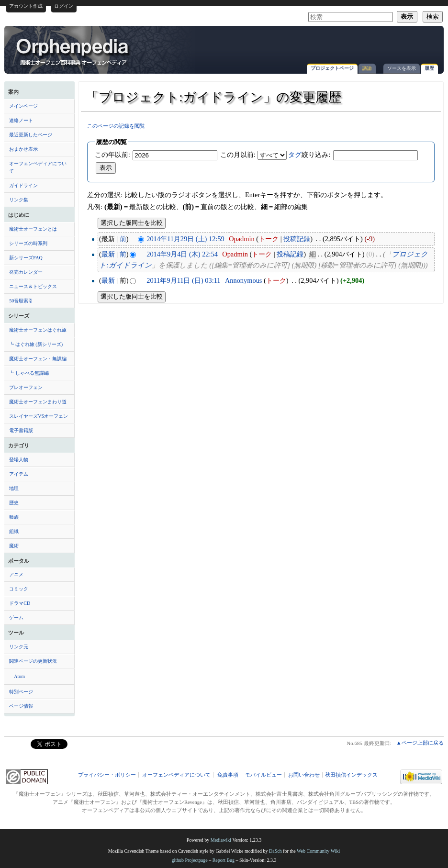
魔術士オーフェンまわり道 (38, 402)
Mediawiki (221, 840)
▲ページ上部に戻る (420, 743)
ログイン (64, 6)
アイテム (19, 474)
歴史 (14, 503)
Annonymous (244, 280)
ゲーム (16, 618)
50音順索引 (21, 301)
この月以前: (238, 155)
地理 (14, 488)
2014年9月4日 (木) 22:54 (182, 254)
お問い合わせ (304, 775)
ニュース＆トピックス (33, 286)
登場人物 (19, 460)
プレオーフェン (26, 387)
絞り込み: (309, 155)
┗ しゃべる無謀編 (29, 373)
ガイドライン (23, 185)
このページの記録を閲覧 (116, 126)
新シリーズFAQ (26, 258)
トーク (269, 239)
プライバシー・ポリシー (107, 775)
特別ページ (21, 692)
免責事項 (228, 775)
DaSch (275, 851)
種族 (14, 517)
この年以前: (112, 155)
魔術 (14, 546)
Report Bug (224, 860)
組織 (14, 531)
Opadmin (242, 239)
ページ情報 (21, 706)
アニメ (16, 574)
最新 (108, 254)
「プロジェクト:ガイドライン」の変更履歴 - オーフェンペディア (73, 51)
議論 (367, 68)
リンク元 (19, 647)
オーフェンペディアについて (38, 167)
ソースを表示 (402, 68)
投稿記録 (297, 239)
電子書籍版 (21, 430)
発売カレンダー (26, 272)
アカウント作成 (26, 6)
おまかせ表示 (23, 149)
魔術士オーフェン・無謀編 (38, 359)
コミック (19, 589)
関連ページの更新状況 (33, 661)
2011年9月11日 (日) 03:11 (183, 280)
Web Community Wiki (318, 851)
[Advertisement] (327, 45)
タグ (295, 155)
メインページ (23, 106)
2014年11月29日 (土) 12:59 (185, 239)
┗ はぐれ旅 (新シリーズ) (36, 344)
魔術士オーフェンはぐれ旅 (38, 330)
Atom (19, 676)
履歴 (429, 68)
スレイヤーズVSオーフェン (39, 416)
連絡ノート (21, 120)
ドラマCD (20, 603)
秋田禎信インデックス (351, 775)
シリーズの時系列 (28, 243)
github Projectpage (189, 860)
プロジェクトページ (332, 68)
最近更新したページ (31, 135)
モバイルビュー (263, 775)
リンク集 (19, 200)
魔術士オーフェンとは (33, 229)
